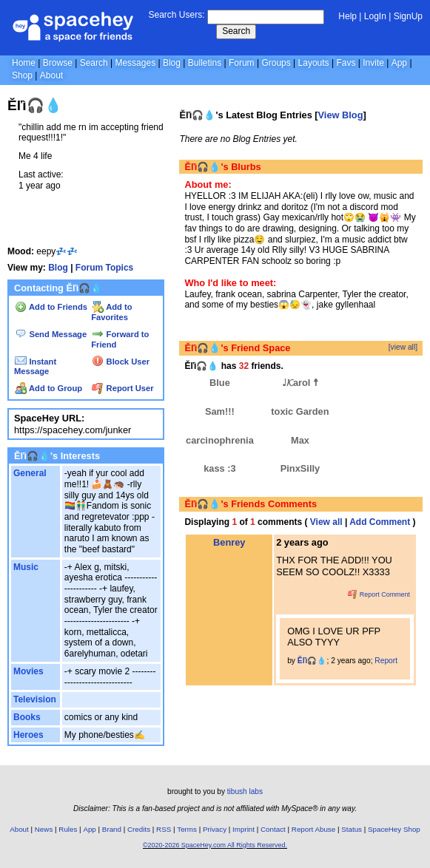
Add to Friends (51, 307)
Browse (58, 63)
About (51, 75)
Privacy (215, 829)
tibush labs (245, 791)
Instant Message (35, 367)
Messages (135, 63)
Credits (139, 829)
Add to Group (48, 388)
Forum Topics (104, 268)
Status (352, 829)
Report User (122, 388)
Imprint (243, 829)
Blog (172, 63)
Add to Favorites (111, 312)
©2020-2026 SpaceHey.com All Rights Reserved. (215, 845)
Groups (276, 63)
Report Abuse (313, 829)
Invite (373, 63)
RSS (164, 829)
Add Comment (380, 522)
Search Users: (176, 15)
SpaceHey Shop (394, 829)
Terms (187, 829)
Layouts (314, 63)
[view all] (403, 347)
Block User (121, 362)
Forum (242, 63)
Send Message (51, 334)
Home (24, 63)
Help (347, 16)
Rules (68, 829)
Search (236, 31)
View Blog (341, 115)
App (399, 63)
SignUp (408, 16)
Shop (22, 75)
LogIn (375, 16)
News (44, 829)
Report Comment (379, 594)
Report (386, 661)
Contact (273, 829)
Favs (346, 63)
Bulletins (205, 63)
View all (326, 522)
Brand (112, 829)
